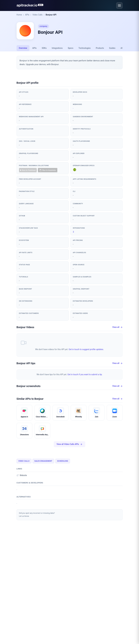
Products (100, 48)
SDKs (44, 48)
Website (22, 475)
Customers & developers (30, 483)
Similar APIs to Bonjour (30, 399)
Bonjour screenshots (29, 386)
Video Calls (37, 15)
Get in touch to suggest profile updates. (86, 349)
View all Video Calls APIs (69, 444)
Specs (71, 48)
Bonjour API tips (26, 363)
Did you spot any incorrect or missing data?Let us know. (37, 515)
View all (117, 327)
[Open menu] (119, 5)
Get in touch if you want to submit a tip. (85, 374)
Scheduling (63, 461)
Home (19, 15)
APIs (27, 15)
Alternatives (24, 497)
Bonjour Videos (25, 327)
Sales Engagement (43, 461)
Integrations (57, 48)
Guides (112, 48)
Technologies (85, 48)
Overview (23, 48)
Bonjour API (51, 15)
